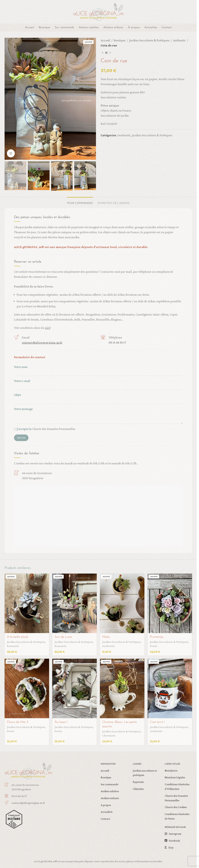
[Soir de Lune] (74, 603)
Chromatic (109, 735)
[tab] (80, 202)
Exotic (58, 731)
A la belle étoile (18, 637)
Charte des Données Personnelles (54, 429)
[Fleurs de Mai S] (27, 688)
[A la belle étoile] (27, 603)
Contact (105, 819)
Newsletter (171, 771)
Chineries (138, 789)
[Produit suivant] (110, 53)
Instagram (175, 834)
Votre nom (98, 369)
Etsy (171, 848)
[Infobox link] (34, 803)
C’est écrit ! (157, 722)
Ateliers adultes (110, 791)
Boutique (120, 40)
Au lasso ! (61, 722)
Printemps (157, 637)
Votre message (98, 413)
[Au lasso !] (74, 688)
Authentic (179, 40)
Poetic (154, 646)
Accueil (105, 40)
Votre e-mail (98, 383)
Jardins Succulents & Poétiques (149, 40)
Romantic (13, 646)
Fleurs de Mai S (18, 722)
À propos (106, 805)
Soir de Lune (63, 637)
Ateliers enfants (110, 798)
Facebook (174, 841)
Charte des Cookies (176, 807)
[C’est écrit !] (170, 688)
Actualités (107, 812)
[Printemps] (170, 603)
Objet (98, 397)
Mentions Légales (175, 777)
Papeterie (138, 782)
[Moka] (122, 603)
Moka (106, 637)
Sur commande (109, 784)
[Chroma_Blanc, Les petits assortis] (122, 688)
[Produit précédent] (103, 53)
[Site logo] (98, 11)
